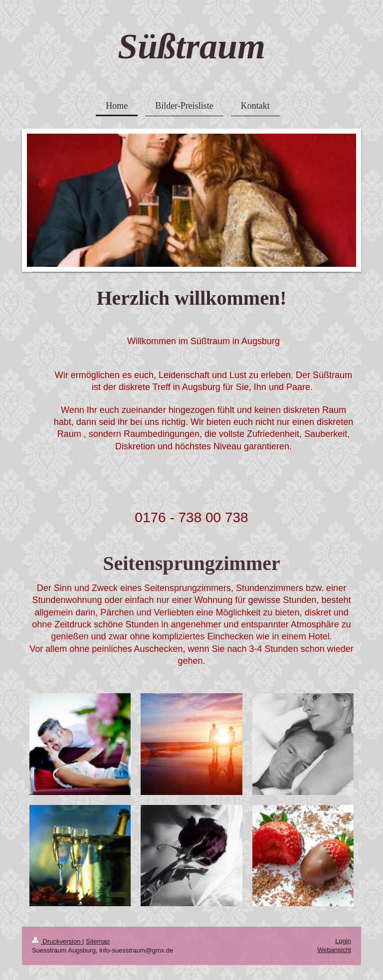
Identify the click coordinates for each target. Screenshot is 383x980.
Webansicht (334, 950)
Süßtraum (191, 46)
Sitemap (98, 941)
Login (343, 941)
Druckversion (57, 941)
